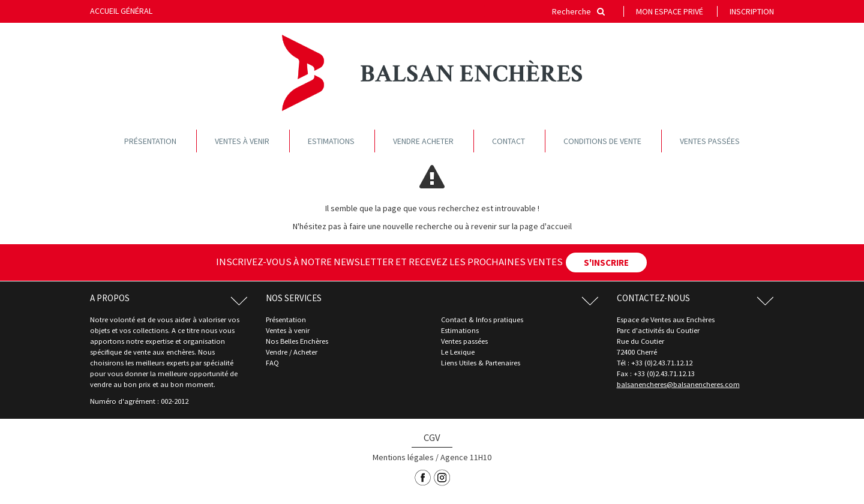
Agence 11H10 (466, 457)
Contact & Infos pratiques (482, 319)
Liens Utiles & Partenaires (481, 363)
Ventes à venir (242, 141)
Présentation (150, 141)
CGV (432, 437)
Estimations (331, 141)
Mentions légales (403, 457)
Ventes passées (710, 141)
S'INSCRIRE (606, 262)
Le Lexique (458, 352)
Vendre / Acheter (292, 352)
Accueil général (121, 11)
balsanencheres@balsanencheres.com (678, 384)
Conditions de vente (602, 141)
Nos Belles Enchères (297, 341)
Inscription (752, 11)
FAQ (272, 363)
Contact (508, 141)
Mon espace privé (670, 11)
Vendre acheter (423, 141)
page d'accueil (546, 226)
